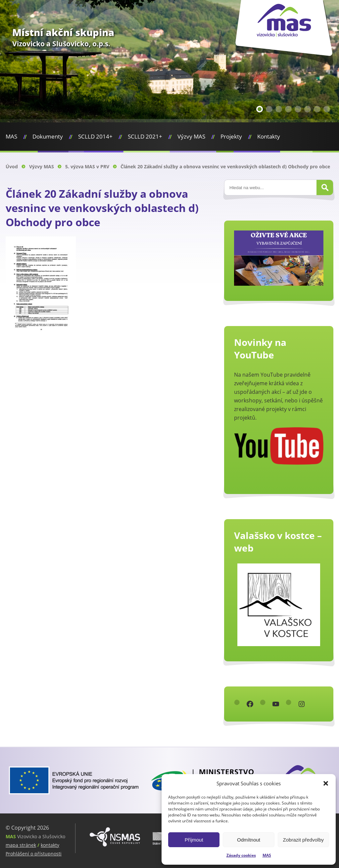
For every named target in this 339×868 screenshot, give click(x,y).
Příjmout (194, 840)
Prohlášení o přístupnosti (34, 854)
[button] (326, 783)
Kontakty (269, 136)
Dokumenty (48, 136)
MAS (267, 855)
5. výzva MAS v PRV (87, 166)
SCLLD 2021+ (145, 136)
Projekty (231, 136)
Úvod (12, 166)
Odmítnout (249, 840)
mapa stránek (21, 845)
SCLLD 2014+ (95, 136)
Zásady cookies (241, 855)
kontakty (50, 845)
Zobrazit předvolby (303, 840)
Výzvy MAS (191, 136)
